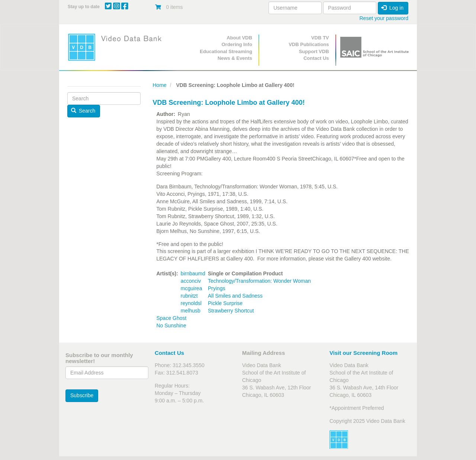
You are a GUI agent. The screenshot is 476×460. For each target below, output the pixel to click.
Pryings (217, 288)
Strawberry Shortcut (231, 311)
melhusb (191, 311)
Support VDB (314, 51)
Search (83, 111)
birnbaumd (193, 273)
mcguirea (192, 288)
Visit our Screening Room (364, 353)
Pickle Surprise (225, 303)
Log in (392, 8)
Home (160, 85)
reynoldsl (191, 303)
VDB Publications (309, 44)
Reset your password (384, 18)
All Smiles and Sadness (235, 296)
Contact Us (316, 58)
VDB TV (320, 38)
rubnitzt (189, 296)
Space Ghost (172, 318)
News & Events (235, 58)
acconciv (191, 281)
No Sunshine (171, 325)
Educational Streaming (226, 51)
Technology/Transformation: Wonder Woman (259, 281)
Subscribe (82, 395)
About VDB (239, 38)
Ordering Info (237, 44)
